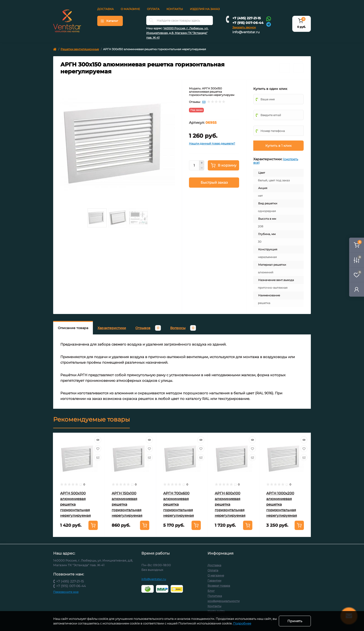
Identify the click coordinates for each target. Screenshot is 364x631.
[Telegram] (269, 24)
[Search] (151, 20)
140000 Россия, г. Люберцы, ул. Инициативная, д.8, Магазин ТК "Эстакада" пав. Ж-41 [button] (177, 33)
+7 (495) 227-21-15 (247, 18)
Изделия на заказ (205, 9)
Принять (295, 621)
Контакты (175, 9)
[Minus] (202, 168)
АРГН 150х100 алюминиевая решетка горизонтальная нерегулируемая (127, 504)
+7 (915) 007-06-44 (248, 23)
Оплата (153, 9)
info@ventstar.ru (246, 32)
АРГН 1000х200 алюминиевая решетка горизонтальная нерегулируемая (282, 504)
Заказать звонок (244, 27)
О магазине (130, 9)
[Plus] (202, 163)
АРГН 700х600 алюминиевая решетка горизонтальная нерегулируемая (179, 504)
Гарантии (214, 580)
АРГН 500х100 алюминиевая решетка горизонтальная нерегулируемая (75, 504)
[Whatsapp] (269, 19)
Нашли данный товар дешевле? (212, 143)
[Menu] (110, 21)
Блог (211, 591)
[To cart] (93, 525)
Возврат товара (219, 586)
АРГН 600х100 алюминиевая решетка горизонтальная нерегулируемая (230, 504)
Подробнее (247, 623)
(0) (204, 102)
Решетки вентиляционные (80, 49)
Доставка (106, 9)
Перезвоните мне (66, 592)
